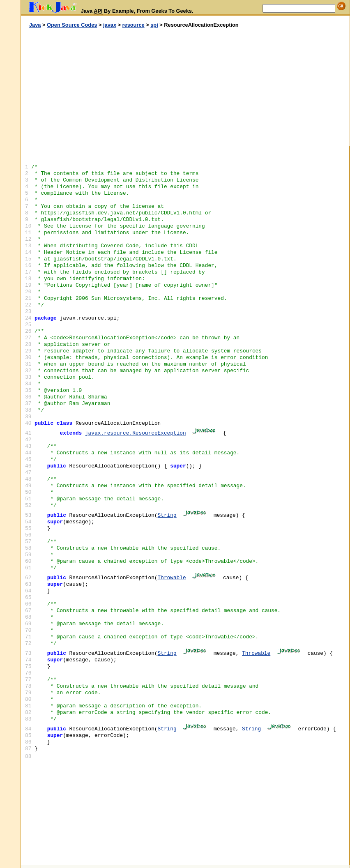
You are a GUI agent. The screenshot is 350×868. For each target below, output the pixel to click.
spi (154, 25)
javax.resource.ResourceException (136, 433)
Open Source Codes (72, 25)
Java (35, 25)
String (167, 515)
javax (110, 25)
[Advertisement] (103, 87)
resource (134, 25)
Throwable (172, 578)
